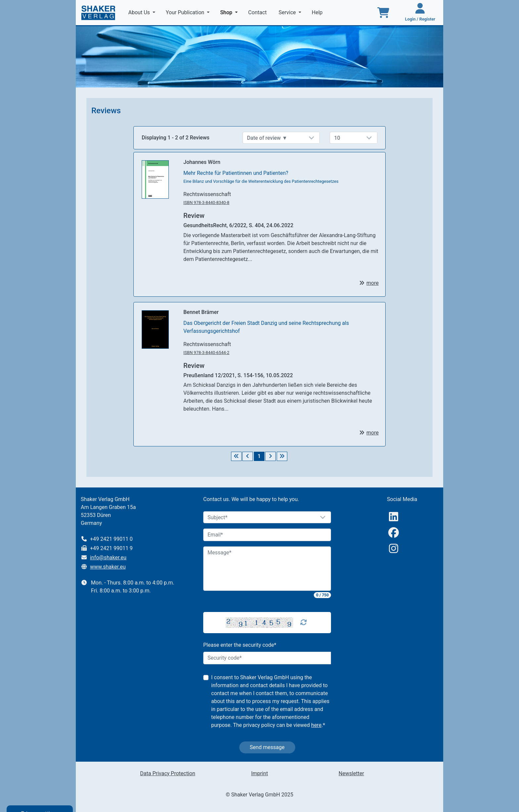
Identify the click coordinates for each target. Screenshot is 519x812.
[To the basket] (383, 13)
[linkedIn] (394, 517)
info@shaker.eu (108, 558)
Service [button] (288, 12)
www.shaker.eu (108, 567)
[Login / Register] (420, 13)
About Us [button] (140, 12)
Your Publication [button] (186, 12)
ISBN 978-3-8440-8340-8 (206, 203)
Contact (258, 12)
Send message (267, 747)
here (316, 725)
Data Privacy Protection (167, 773)
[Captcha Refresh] (304, 623)
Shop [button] (230, 12)
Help (318, 12)
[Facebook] (394, 533)
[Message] (267, 569)
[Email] (267, 535)
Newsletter (351, 773)
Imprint (260, 773)
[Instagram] (394, 549)
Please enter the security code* (240, 645)
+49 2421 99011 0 (111, 539)
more (373, 283)
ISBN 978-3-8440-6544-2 (206, 353)
